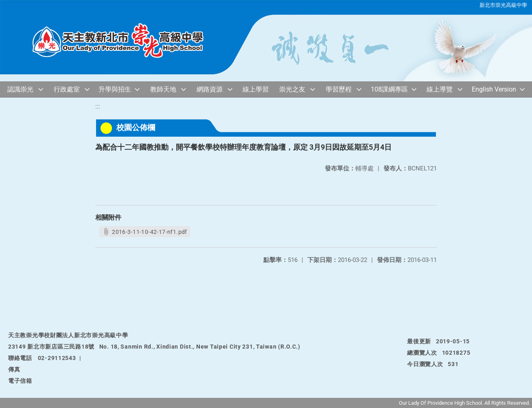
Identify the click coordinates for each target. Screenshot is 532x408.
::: (98, 106)
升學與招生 (115, 89)
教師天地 (163, 89)
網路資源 (210, 89)
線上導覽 (440, 89)
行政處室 (67, 89)
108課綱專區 (389, 89)
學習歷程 (339, 89)
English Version (494, 89)
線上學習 (256, 89)
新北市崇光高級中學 (503, 5)
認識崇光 (20, 89)
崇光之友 (292, 89)
